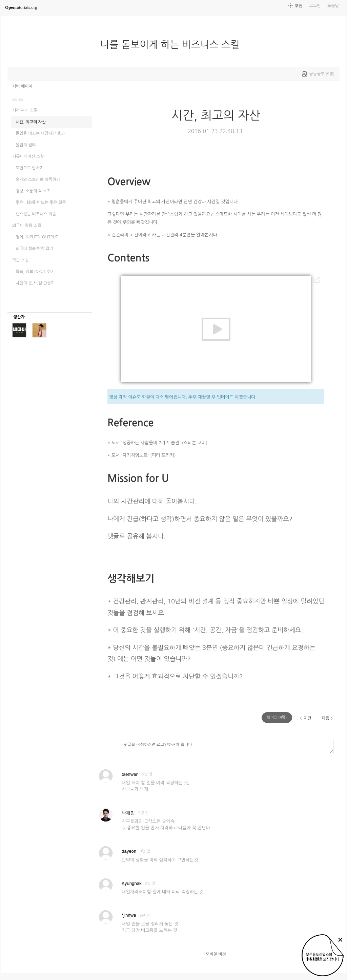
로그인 (315, 6)
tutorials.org (21, 7)
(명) (277, 717)
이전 (308, 718)
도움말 (333, 6)
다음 (325, 718)
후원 (299, 6)
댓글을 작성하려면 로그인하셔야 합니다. (228, 747)
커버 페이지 (22, 86)
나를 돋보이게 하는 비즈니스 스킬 (173, 45)
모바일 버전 (216, 954)
